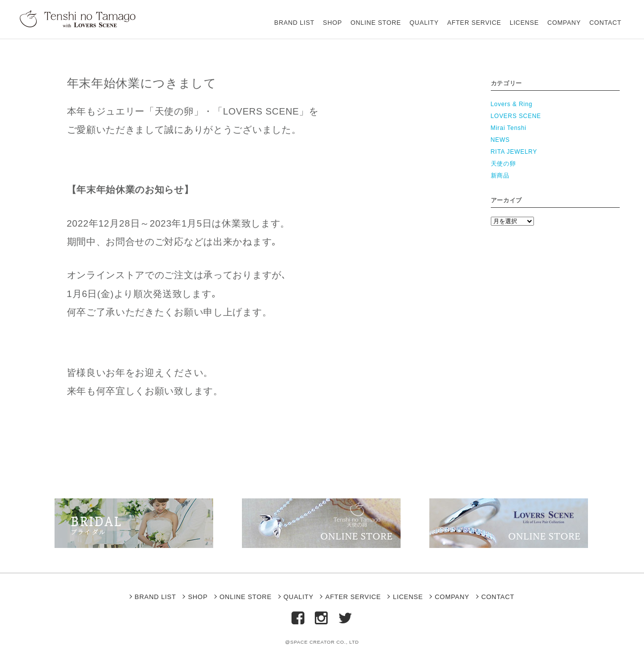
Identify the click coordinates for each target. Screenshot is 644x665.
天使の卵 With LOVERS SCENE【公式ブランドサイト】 (81, 19)
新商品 (500, 176)
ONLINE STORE (346, 17)
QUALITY (400, 17)
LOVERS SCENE (516, 116)
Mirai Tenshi (509, 128)
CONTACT (603, 17)
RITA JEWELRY (514, 152)
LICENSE (511, 17)
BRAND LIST (254, 17)
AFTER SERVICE (455, 17)
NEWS (500, 140)
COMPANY (556, 17)
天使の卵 (503, 164)
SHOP (297, 17)
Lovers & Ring (512, 104)
